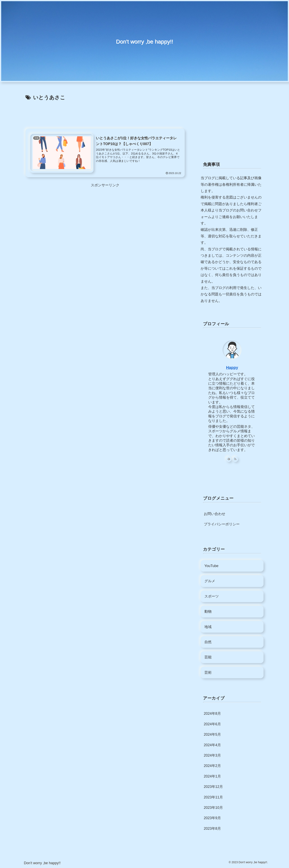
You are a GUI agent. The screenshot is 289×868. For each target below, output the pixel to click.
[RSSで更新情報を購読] (235, 459)
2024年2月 (212, 766)
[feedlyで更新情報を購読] (229, 459)
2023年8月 (212, 829)
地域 (208, 627)
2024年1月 (212, 776)
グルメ (210, 581)
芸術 (208, 672)
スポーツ (212, 596)
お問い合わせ (215, 514)
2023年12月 (213, 787)
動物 (208, 611)
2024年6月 (212, 724)
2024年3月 (212, 755)
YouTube (211, 566)
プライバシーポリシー (222, 524)
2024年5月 (212, 734)
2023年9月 (212, 818)
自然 (208, 642)
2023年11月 (213, 797)
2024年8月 (212, 714)
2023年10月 (213, 808)
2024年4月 (212, 745)
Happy (232, 368)
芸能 (208, 657)
